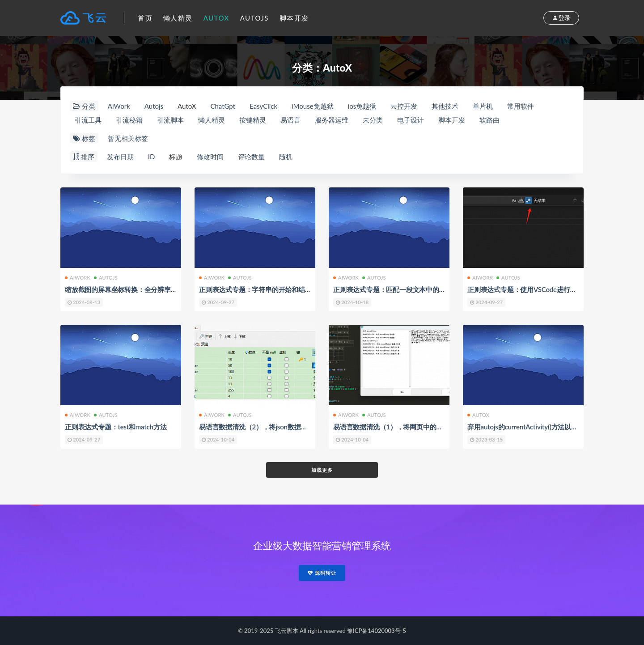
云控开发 (404, 106)
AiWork (119, 106)
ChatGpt (223, 106)
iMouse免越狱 (312, 106)
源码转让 (322, 573)
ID (152, 157)
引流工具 (88, 120)
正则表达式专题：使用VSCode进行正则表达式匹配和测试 (552, 289)
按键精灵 (253, 120)
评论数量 (251, 157)
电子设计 (411, 120)
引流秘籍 (129, 120)
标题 (176, 157)
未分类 (373, 120)
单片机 (483, 106)
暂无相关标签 (128, 138)
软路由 (489, 120)
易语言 (290, 120)
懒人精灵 (178, 18)
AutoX (216, 18)
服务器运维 (332, 120)
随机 (286, 157)
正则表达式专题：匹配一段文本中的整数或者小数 (406, 289)
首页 (145, 18)
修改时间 (210, 157)
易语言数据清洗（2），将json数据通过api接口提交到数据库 (287, 427)
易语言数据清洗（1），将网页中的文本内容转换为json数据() (422, 427)
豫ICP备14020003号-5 (377, 631)
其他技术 (445, 106)
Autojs (254, 18)
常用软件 (521, 106)
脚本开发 (294, 18)
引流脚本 (170, 120)
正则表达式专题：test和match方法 (116, 427)
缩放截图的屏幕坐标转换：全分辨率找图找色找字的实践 (148, 289)
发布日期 (120, 157)
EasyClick (263, 106)
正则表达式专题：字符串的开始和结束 (255, 289)
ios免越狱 (362, 106)
